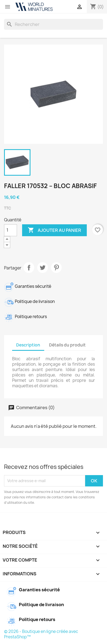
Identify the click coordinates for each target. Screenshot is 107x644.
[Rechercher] (53, 24)
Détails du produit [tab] (67, 345)
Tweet (43, 268)
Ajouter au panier (54, 230)
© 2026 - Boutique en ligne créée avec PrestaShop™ (41, 634)
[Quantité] (11, 230)
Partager (29, 268)
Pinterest (56, 268)
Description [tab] (28, 345)
